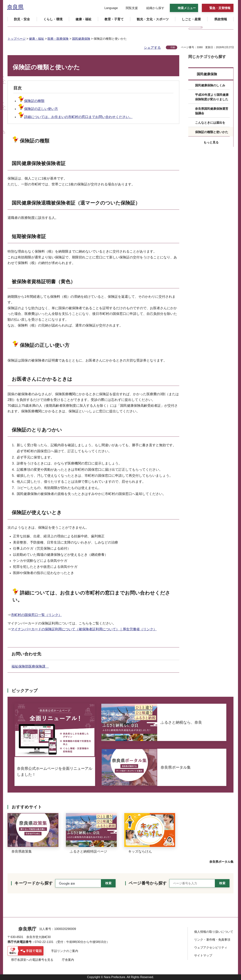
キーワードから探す (34, 883)
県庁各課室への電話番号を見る (32, 960)
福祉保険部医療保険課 (30, 666)
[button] (109, 8)
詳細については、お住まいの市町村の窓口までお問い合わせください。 (75, 117)
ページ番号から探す (148, 883)
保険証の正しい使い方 (38, 109)
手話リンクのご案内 (65, 951)
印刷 (173, 47)
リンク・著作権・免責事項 (212, 940)
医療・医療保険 (58, 39)
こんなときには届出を (210, 123)
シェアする (152, 48)
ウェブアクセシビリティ (211, 948)
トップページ (17, 39)
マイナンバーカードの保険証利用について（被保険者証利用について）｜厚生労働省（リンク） (84, 629)
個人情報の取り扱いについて (214, 932)
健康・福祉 (37, 39)
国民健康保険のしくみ (210, 85)
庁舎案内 (68, 960)
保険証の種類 (31, 101)
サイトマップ (203, 955)
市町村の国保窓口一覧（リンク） (36, 615)
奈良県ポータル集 (221, 862)
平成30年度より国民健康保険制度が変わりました (212, 97)
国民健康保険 (81, 39)
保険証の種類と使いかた (212, 132)
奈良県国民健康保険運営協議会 (212, 111)
